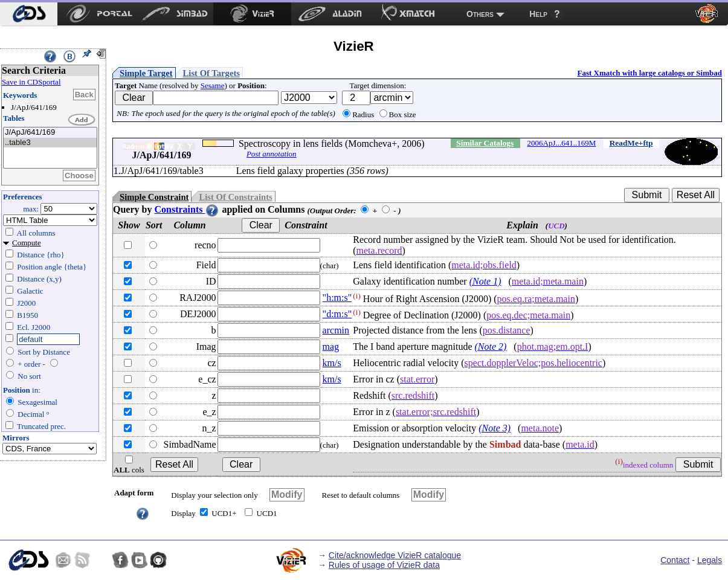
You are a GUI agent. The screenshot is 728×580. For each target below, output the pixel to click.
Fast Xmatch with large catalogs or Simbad (649, 73)
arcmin (336, 330)
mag (331, 346)
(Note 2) (490, 346)
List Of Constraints (235, 197)
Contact (675, 560)
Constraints (187, 209)
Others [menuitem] (480, 14)
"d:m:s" (337, 314)
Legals (710, 560)
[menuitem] (29, 14)
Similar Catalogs (485, 143)
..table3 (50, 143)
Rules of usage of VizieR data (384, 565)
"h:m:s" (337, 298)
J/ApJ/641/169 (50, 133)
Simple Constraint (154, 197)
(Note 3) (494, 428)
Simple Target (146, 73)
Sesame (213, 85)
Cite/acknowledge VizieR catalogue (395, 555)
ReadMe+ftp (631, 143)
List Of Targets (211, 73)
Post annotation (272, 154)
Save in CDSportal (31, 82)
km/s (332, 363)
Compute (27, 243)
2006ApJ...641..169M (562, 143)
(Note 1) (485, 281)
